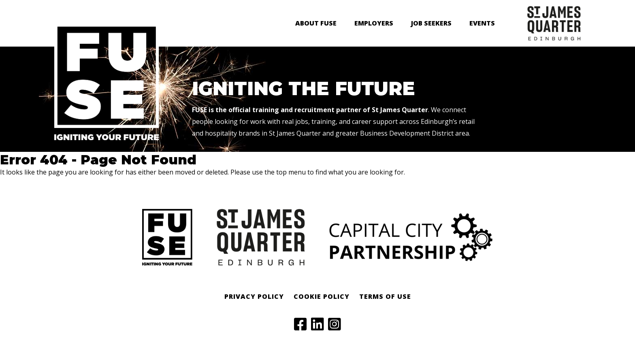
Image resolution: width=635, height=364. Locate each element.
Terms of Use (385, 296)
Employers (374, 23)
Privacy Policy (254, 296)
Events (482, 23)
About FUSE (316, 23)
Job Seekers (431, 23)
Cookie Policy (322, 296)
